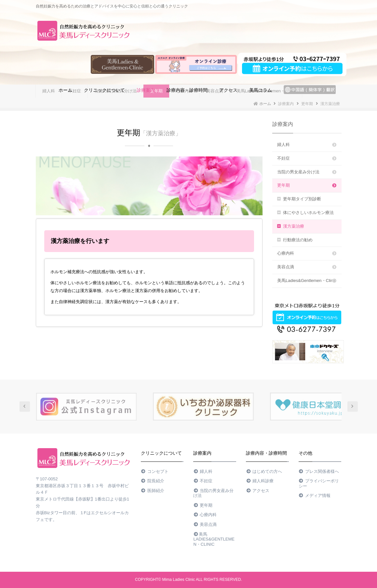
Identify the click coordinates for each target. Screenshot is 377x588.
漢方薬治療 (291, 226)
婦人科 (307, 145)
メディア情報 (315, 495)
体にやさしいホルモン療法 (305, 213)
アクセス (228, 90)
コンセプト (155, 471)
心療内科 (307, 253)
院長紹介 (153, 481)
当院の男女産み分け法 (307, 172)
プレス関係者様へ (319, 471)
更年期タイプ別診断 (299, 199)
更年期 (307, 185)
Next (353, 407)
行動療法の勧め (295, 240)
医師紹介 (153, 491)
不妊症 (307, 158)
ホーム (65, 90)
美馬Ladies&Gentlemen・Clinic (307, 281)
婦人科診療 (260, 481)
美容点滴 (307, 267)
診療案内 (146, 90)
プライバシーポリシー (319, 483)
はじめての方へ (264, 471)
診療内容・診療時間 (187, 90)
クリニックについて (104, 90)
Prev (25, 407)
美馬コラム (261, 90)
